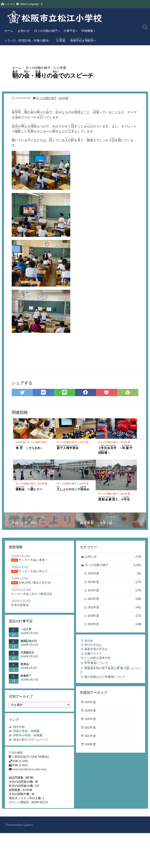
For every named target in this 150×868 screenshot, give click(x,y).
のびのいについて (111, 671)
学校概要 (87, 31)
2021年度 (125, 494)
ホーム (9, 31)
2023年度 (84, 442)
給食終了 (26, 676)
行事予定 (70, 31)
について (97, 664)
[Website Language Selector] (31, 4)
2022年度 (60, 68)
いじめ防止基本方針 (98, 659)
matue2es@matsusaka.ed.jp (29, 771)
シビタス (10, 4)
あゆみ (89, 641)
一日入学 (26, 630)
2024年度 (20, 442)
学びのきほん (93, 645)
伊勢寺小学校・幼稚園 (28, 737)
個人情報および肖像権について (105, 679)
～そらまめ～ (29, 447)
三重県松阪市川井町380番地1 (30, 759)
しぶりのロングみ (73, 489)
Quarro (28, 829)
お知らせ (24, 31)
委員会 (25, 665)
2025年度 (114, 574)
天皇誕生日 (27, 653)
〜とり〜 (29, 489)
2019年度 (114, 625)
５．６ (114, 499)
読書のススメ (93, 654)
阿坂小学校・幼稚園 (26, 733)
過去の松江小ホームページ (31, 741)
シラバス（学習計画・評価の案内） (28, 40)
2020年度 (84, 484)
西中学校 (19, 728)
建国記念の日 (29, 641)
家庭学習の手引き (96, 650)
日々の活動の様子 (46, 31)
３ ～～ (115, 450)
